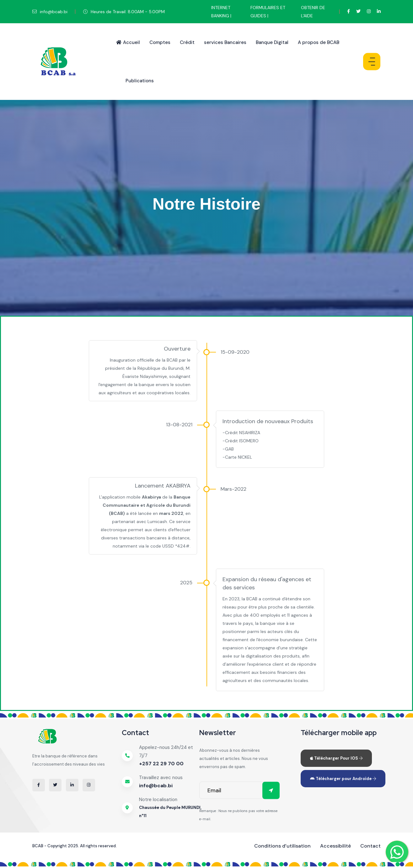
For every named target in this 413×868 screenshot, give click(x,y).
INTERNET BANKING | (221, 12)
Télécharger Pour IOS (336, 758)
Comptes (160, 42)
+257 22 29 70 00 (161, 764)
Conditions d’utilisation (282, 846)
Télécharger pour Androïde (343, 779)
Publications (140, 81)
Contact (370, 846)
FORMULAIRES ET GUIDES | (268, 12)
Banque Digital (272, 42)
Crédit (187, 42)
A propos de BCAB (319, 42)
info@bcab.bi (156, 786)
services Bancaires (225, 42)
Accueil (128, 42)
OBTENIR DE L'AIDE (313, 12)
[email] (239, 790)
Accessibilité (335, 846)
